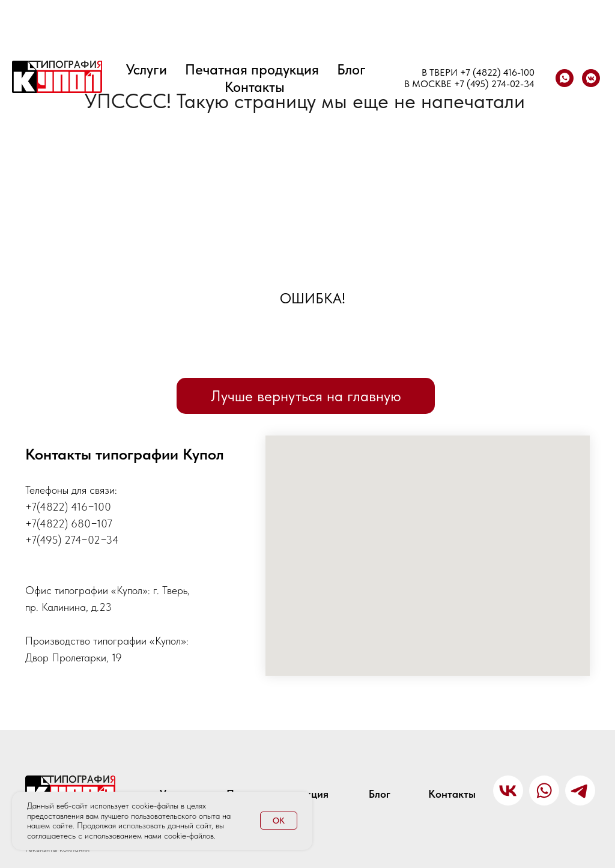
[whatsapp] (565, 78)
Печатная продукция (252, 69)
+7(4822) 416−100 (68, 507)
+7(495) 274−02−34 (72, 540)
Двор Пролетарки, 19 (74, 657)
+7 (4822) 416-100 (497, 72)
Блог (351, 69)
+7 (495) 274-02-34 (494, 84)
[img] (580, 791)
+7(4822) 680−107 (69, 524)
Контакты (255, 87)
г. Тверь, (171, 590)
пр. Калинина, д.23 (68, 607)
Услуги (147, 69)
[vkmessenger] (591, 78)
